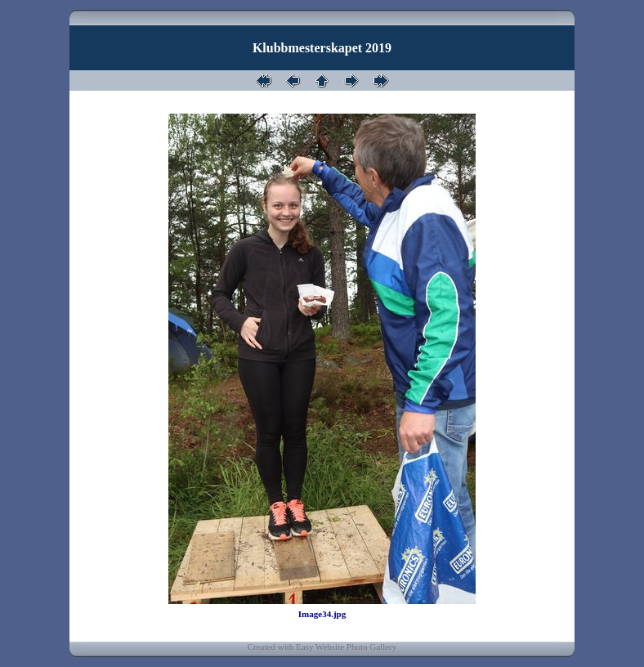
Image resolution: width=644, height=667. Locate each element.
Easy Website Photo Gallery (346, 647)
